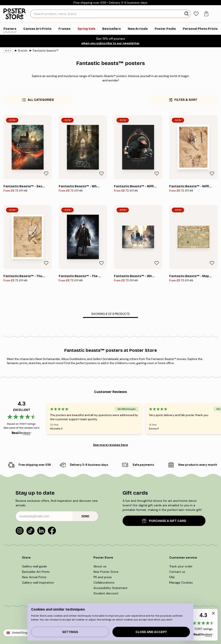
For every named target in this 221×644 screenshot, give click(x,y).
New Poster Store (107, 572)
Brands (21, 51)
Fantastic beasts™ (42, 51)
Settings (70, 632)
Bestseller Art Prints (36, 572)
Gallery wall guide (35, 566)
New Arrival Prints (35, 577)
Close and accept (151, 632)
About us (101, 566)
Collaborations (105, 582)
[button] (203, 625)
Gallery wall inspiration (38, 582)
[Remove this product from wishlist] (46, 174)
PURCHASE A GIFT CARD (164, 521)
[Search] (187, 14)
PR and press (104, 577)
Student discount (106, 593)
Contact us (178, 572)
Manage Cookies (182, 582)
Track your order (181, 566)
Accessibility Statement (110, 588)
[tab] (196, 14)
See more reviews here (110, 445)
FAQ (173, 577)
